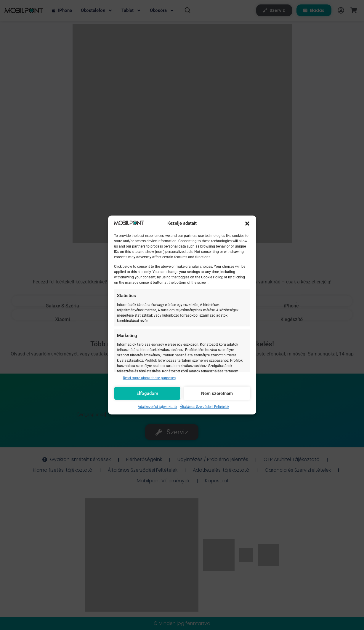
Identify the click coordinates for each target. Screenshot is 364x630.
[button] (247, 224)
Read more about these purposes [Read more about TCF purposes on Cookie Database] (149, 378)
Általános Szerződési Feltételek (205, 407)
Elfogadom (147, 393)
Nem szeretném (217, 393)
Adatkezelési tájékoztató (157, 407)
